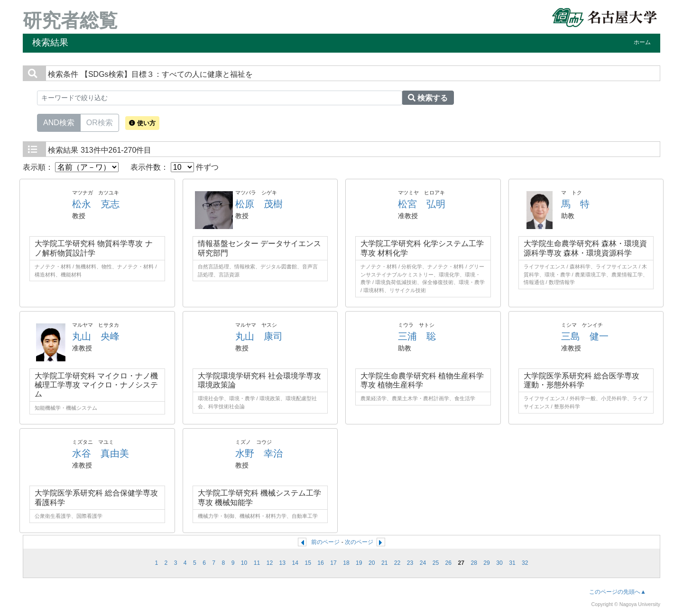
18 (346, 563)
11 (257, 563)
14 (295, 563)
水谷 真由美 (101, 453)
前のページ (325, 542)
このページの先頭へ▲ (618, 592)
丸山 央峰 (96, 336)
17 (333, 563)
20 (372, 563)
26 (449, 563)
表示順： (71, 167)
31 (512, 563)
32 (525, 563)
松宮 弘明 (422, 204)
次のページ (359, 542)
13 (283, 563)
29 (487, 563)
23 (410, 563)
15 (308, 563)
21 (385, 563)
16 (321, 563)
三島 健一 (585, 336)
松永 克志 (96, 204)
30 (499, 563)
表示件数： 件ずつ (175, 167)
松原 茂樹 (259, 204)
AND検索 (59, 122)
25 (436, 563)
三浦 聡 (417, 336)
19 (359, 563)
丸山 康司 (259, 336)
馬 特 (575, 204)
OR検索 (100, 122)
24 (423, 563)
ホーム (642, 42)
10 (244, 563)
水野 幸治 (259, 453)
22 (397, 563)
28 (474, 563)
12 (270, 563)
